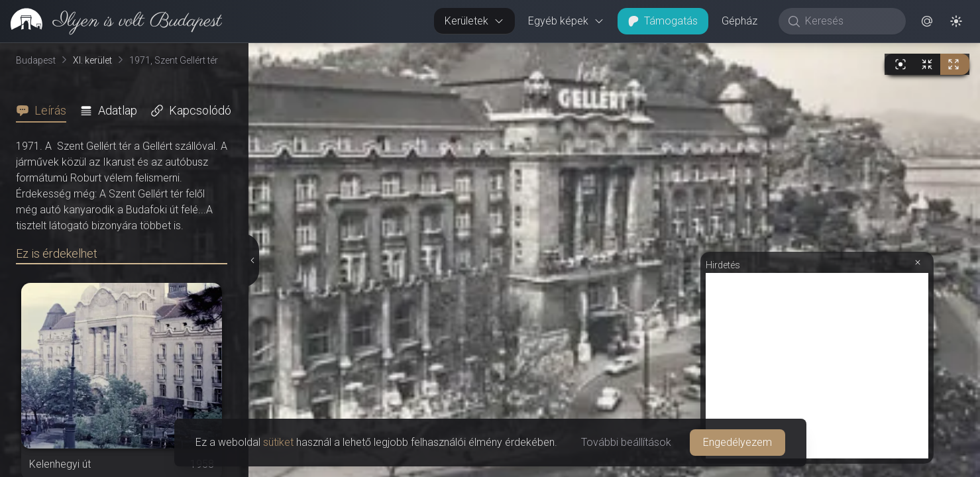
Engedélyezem (737, 442)
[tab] (45, 111)
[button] (927, 21)
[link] (111, 21)
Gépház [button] (739, 21)
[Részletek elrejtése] (252, 260)
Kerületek (474, 21)
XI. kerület (92, 60)
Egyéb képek (566, 21)
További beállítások (626, 442)
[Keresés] (849, 21)
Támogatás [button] (663, 21)
